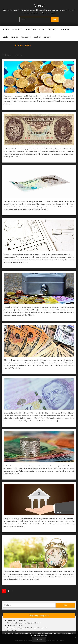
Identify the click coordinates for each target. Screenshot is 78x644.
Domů (6, 30)
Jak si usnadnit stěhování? (16, 626)
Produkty (26, 37)
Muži (6, 37)
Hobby (42, 30)
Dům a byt (31, 30)
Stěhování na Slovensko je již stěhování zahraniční (24, 623)
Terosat (39, 5)
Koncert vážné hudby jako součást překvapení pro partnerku (27, 628)
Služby (37, 37)
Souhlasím (39, 640)
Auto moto (17, 30)
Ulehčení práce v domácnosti (16, 621)
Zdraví (47, 37)
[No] (75, 637)
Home (20, 46)
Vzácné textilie (12, 630)
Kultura (65, 30)
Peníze (14, 37)
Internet (53, 30)
